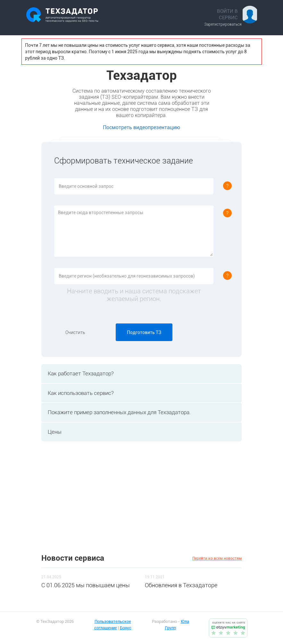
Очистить (75, 332)
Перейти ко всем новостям (217, 558)
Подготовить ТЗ (144, 332)
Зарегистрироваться (223, 24)
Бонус (126, 628)
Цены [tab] (53, 432)
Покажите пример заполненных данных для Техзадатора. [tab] (118, 412)
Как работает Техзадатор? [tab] (79, 373)
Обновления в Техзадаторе (181, 585)
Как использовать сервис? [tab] (79, 393)
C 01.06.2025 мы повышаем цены (86, 585)
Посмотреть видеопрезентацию (141, 127)
